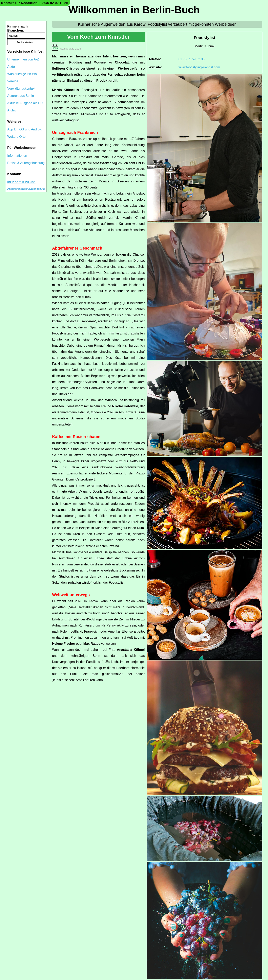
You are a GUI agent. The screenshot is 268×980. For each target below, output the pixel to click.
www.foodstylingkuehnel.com (199, 67)
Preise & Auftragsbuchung (26, 163)
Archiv (12, 110)
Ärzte (11, 67)
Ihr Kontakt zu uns (21, 182)
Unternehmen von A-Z (23, 59)
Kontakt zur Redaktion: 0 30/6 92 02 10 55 (35, 3)
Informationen (17, 156)
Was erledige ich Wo (22, 74)
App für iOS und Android (25, 129)
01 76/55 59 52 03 (192, 59)
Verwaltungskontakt (21, 88)
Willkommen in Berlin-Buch (134, 10)
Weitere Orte (16, 137)
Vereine (13, 81)
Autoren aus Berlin (21, 96)
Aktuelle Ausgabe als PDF (26, 103)
